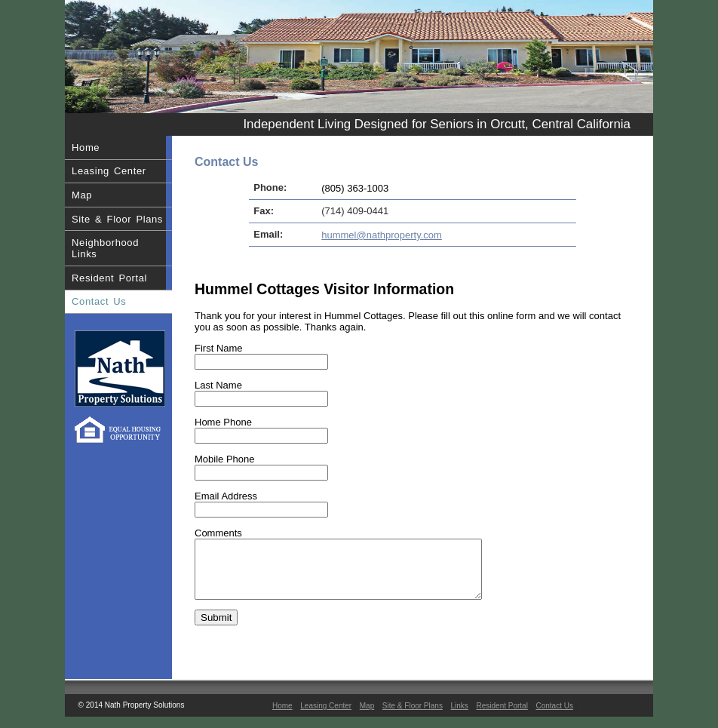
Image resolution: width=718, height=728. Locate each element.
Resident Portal (109, 278)
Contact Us (99, 301)
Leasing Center (109, 171)
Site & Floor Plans (117, 219)
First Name (219, 348)
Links (460, 717)
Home (86, 147)
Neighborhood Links (105, 248)
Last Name (218, 385)
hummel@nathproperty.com (382, 235)
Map (82, 195)
